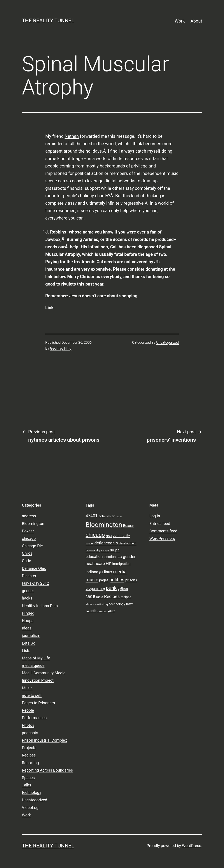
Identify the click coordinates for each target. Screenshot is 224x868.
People (28, 710)
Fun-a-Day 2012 (35, 583)
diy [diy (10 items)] (98, 550)
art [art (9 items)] (113, 516)
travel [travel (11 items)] (130, 604)
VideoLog (30, 808)
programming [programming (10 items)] (95, 589)
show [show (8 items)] (89, 604)
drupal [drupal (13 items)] (115, 550)
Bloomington (33, 524)
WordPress (192, 846)
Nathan (72, 136)
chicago (29, 538)
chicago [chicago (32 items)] (95, 535)
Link (49, 308)
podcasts (30, 733)
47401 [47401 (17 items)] (92, 516)
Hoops (28, 621)
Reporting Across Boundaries (47, 770)
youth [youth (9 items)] (112, 611)
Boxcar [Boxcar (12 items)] (128, 526)
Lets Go (29, 643)
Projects (29, 748)
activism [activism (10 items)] (104, 516)
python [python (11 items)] (123, 589)
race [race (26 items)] (90, 596)
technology (31, 792)
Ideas (27, 628)
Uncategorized (167, 342)
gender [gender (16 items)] (129, 557)
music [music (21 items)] (92, 580)
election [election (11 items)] (110, 557)
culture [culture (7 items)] (89, 544)
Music (27, 688)
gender (28, 591)
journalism (31, 635)
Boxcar (28, 531)
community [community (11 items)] (121, 536)
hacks (27, 598)
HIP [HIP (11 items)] (109, 564)
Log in (155, 516)
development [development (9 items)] (128, 543)
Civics (27, 553)
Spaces (28, 778)
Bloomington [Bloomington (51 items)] (104, 525)
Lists (26, 651)
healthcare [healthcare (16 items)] (95, 564)
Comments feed (163, 531)
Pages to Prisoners (38, 703)
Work (180, 21)
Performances (34, 718)
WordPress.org (162, 538)
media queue (33, 665)
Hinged (28, 613)
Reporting (30, 763)
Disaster (29, 576)
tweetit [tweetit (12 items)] (91, 611)
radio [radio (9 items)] (100, 597)
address (29, 516)
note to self (32, 695)
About (196, 21)
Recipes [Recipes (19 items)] (112, 596)
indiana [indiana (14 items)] (92, 572)
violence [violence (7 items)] (102, 611)
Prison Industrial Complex (44, 740)
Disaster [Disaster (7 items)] (90, 551)
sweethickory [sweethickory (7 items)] (101, 604)
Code (26, 561)
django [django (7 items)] (105, 551)
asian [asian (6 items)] (119, 517)
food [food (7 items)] (119, 557)
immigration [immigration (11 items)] (121, 564)
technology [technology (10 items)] (117, 604)
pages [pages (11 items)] (104, 580)
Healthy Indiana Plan (40, 606)
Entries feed (160, 524)
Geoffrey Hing (61, 348)
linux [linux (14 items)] (108, 572)
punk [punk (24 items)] (111, 588)
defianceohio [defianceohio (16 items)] (106, 543)
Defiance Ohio (34, 568)
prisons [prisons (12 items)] (131, 580)
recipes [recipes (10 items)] (126, 597)
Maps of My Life (36, 658)
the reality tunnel (48, 21)
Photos (28, 725)
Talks (26, 785)
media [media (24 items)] (120, 572)
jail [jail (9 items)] (101, 572)
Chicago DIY (32, 546)
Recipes (29, 755)
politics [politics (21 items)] (117, 580)
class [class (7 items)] (109, 536)
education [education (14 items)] (94, 557)
